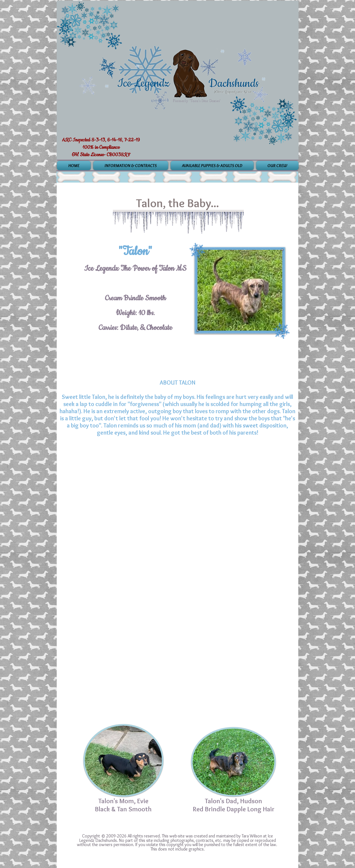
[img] (86, 476)
